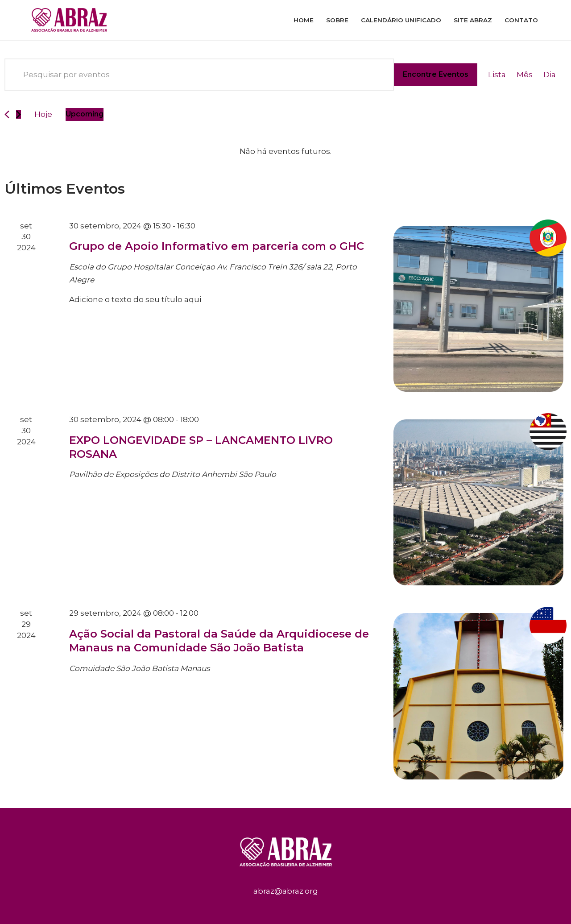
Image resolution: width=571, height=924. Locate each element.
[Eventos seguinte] (19, 114)
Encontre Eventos (436, 74)
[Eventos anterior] (7, 114)
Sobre (337, 20)
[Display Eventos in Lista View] (497, 75)
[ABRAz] (71, 20)
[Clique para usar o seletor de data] (85, 114)
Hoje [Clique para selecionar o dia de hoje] (43, 114)
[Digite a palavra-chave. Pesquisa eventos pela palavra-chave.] (199, 75)
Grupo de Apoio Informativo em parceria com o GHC (217, 246)
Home (304, 20)
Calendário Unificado (401, 20)
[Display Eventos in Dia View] (550, 75)
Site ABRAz (473, 20)
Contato (521, 20)
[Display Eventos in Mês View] (525, 75)
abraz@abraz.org (286, 891)
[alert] (285, 151)
